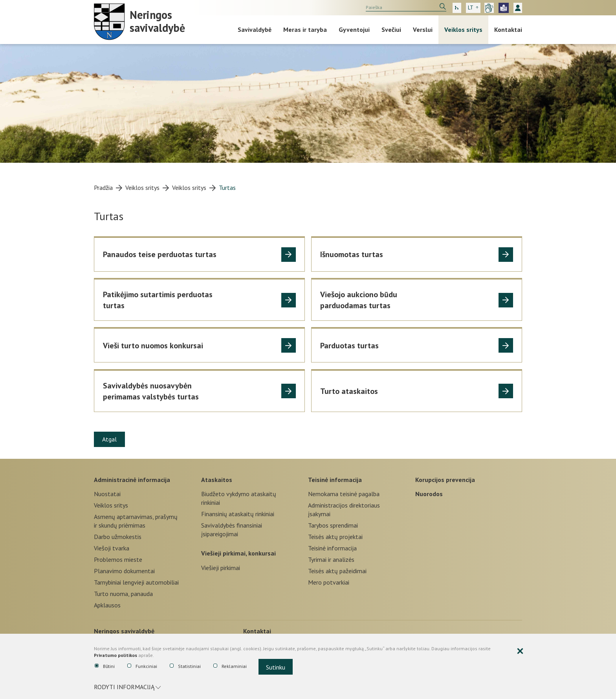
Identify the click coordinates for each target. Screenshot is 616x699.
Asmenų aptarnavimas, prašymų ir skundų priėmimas (136, 521)
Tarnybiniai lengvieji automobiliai (136, 582)
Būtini (105, 666)
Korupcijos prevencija (445, 480)
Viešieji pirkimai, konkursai (238, 553)
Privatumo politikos (115, 655)
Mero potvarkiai (329, 582)
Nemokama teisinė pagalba (344, 494)
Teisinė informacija (335, 480)
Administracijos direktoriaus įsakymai (344, 510)
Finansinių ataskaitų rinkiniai (238, 514)
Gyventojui (354, 29)
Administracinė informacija (132, 480)
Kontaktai (508, 29)
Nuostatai (107, 494)
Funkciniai (142, 666)
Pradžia (103, 188)
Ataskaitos (217, 480)
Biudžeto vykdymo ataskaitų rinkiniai (239, 498)
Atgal (109, 439)
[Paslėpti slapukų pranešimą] (520, 651)
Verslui (423, 29)
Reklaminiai (230, 666)
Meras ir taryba (305, 29)
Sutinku (276, 667)
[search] (406, 7)
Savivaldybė (255, 29)
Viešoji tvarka (112, 548)
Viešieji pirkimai (221, 568)
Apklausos (107, 605)
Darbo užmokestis (118, 537)
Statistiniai (185, 666)
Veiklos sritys (463, 29)
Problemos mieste (118, 559)
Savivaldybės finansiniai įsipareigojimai (232, 530)
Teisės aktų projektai (335, 537)
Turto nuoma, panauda (123, 594)
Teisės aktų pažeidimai (337, 571)
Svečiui (391, 29)
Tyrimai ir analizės (331, 559)
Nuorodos (429, 494)
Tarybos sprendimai (333, 525)
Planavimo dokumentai (124, 571)
